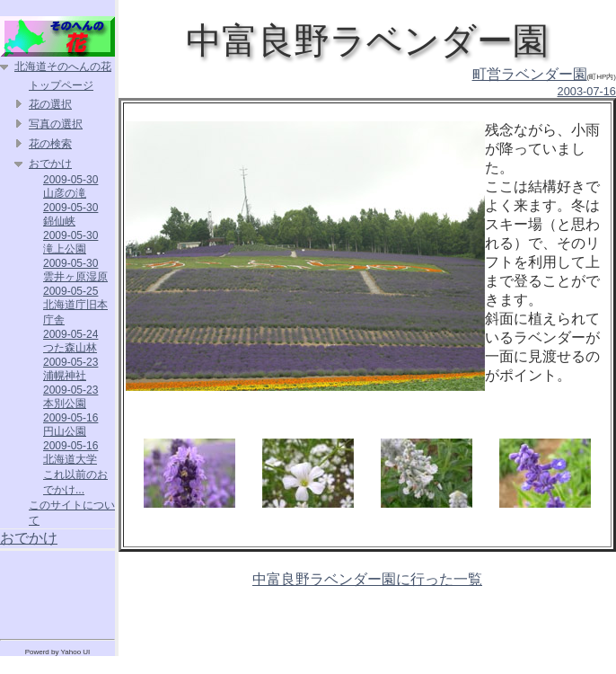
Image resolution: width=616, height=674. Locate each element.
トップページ (61, 85)
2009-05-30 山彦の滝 (70, 186)
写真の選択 (56, 124)
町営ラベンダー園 (530, 74)
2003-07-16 (587, 91)
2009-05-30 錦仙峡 (70, 214)
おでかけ (50, 164)
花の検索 (50, 144)
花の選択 (50, 104)
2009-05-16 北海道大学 (70, 452)
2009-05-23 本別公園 (70, 397)
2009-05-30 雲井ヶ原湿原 (75, 270)
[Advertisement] (57, 591)
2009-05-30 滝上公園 (70, 242)
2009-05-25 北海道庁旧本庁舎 (75, 306)
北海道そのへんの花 (63, 67)
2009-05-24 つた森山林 (70, 341)
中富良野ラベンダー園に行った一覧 (367, 579)
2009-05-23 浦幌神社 (70, 369)
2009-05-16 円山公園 (70, 425)
